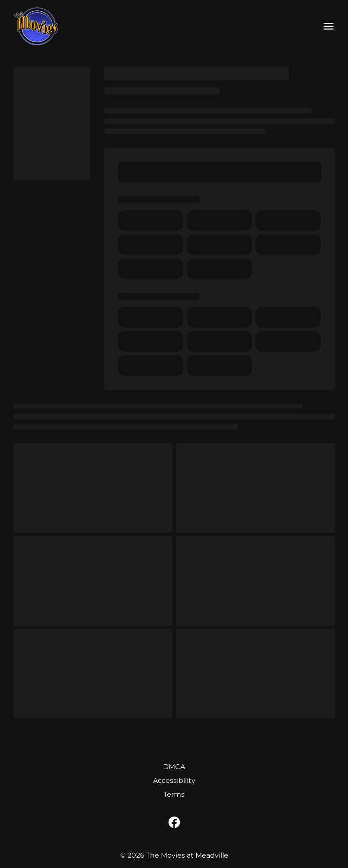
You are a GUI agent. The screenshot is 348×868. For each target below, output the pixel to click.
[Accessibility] (174, 781)
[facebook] (174, 822)
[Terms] (174, 795)
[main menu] (329, 26)
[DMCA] (174, 767)
